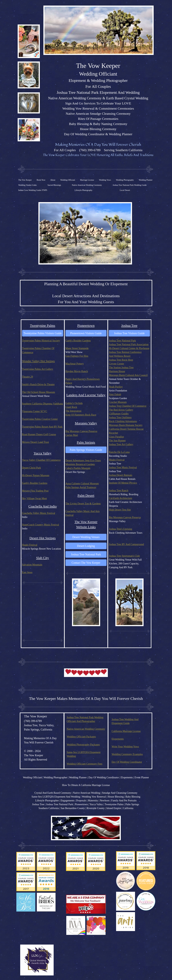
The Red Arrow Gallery (121, 410)
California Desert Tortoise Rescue (126, 429)
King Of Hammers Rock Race (81, 415)
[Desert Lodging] (86, 546)
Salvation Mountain (32, 565)
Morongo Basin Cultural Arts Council (128, 375)
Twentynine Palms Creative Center (40, 419)
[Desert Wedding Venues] (86, 537)
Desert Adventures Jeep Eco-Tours (83, 460)
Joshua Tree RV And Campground (126, 544)
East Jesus (27, 572)
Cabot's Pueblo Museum (78, 468)
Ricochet (114, 433)
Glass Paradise (116, 437)
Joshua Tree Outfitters (120, 417)
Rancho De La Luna (119, 452)
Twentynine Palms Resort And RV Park (42, 427)
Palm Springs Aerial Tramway (81, 487)
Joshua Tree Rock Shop (121, 360)
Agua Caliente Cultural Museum (82, 484)
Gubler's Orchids (74, 403)
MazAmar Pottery (75, 364)
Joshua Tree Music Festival (123, 467)
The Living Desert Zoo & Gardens (83, 504)
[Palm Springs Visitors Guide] (86, 450)
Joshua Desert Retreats (121, 475)
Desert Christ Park (32, 468)
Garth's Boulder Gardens (78, 341)
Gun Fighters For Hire (77, 356)
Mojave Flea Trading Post (35, 491)
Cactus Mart (72, 435)
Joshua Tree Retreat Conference (125, 352)
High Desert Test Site (120, 510)
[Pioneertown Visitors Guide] (86, 333)
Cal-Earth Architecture (121, 498)
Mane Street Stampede (77, 348)
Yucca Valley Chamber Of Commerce (41, 460)
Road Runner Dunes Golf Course (39, 434)
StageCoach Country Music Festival (41, 525)
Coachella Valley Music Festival (39, 513)
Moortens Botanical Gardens (80, 464)
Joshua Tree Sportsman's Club (124, 556)
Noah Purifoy (116, 387)
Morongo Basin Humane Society (126, 425)
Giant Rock (71, 407)
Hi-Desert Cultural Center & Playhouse (129, 348)
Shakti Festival (30, 545)
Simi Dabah (115, 394)
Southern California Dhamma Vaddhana (43, 404)
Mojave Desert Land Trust (35, 442)
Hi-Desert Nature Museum (36, 475)
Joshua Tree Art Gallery (121, 444)
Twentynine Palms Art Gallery (38, 369)
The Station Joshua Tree (121, 368)
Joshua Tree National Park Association (129, 344)
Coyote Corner (117, 364)
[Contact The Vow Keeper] (86, 563)
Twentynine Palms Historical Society (41, 341)
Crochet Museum (118, 402)
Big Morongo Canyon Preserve (81, 431)
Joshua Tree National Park (122, 341)
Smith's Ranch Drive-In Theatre (38, 384)
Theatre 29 (28, 377)
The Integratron (73, 411)
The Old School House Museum (39, 392)
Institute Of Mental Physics (123, 483)
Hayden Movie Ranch (77, 371)
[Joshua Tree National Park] (86, 554)
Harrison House (117, 371)
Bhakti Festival (117, 460)
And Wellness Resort (120, 356)
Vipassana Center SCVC (35, 411)
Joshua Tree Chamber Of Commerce (128, 406)
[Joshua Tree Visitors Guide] (129, 333)
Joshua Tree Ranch (119, 490)
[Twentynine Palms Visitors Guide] (43, 333)
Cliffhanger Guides (119, 414)
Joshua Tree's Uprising (121, 529)
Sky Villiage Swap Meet (34, 498)
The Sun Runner (117, 441)
